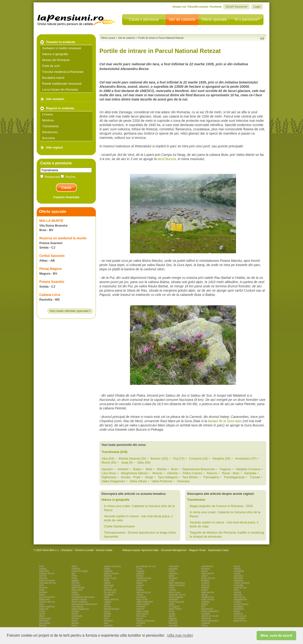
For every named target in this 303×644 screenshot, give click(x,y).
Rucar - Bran (231, 473)
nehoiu (237, 569)
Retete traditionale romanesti (62, 84)
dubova (108, 576)
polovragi (109, 585)
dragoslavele (240, 599)
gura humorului (47, 597)
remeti (75, 614)
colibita (108, 602)
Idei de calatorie (182, 20)
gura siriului (142, 614)
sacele (237, 573)
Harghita (221, 458)
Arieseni (123, 469)
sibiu (42, 604)
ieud (106, 623)
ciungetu (173, 578)
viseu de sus (240, 588)
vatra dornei (207, 573)
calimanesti (207, 566)
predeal (43, 592)
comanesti (142, 580)
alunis (237, 611)
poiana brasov (111, 573)
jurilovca (173, 621)
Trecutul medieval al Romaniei (63, 72)
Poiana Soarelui (52, 282)
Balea (137, 469)
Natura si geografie (55, 54)
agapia (75, 580)
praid (42, 590)
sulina (107, 604)
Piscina (68, 177)
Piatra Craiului (192, 473)
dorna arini (77, 590)
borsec (140, 576)
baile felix (44, 571)
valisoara (238, 580)
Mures (109, 462)
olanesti (238, 595)
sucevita (108, 625)
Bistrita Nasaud (132, 458)
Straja (149, 477)
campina (238, 614)
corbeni (75, 595)
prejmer (205, 588)
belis (42, 585)
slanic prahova (47, 607)
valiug (204, 595)
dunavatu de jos (177, 595)
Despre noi (179, 7)
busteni (75, 611)
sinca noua (174, 592)
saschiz (140, 609)
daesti (172, 616)
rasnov (43, 576)
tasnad (75, 623)
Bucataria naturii (53, 78)
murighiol (109, 595)
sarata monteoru (113, 566)
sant (106, 618)
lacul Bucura (167, 159)
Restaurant (51, 177)
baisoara (173, 573)
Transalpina (211, 477)
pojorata (173, 569)
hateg (107, 569)
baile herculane (47, 580)
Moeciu (157, 473)
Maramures (50, 132)
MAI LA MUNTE (51, 221)
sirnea (204, 625)
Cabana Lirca (50, 295)
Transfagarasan (234, 477)
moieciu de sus (47, 602)
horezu (108, 607)
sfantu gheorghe (210, 621)
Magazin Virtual (198, 550)
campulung (45, 618)
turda (172, 611)
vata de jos (239, 597)
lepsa (107, 580)
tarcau (140, 618)
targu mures (110, 578)
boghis (205, 604)
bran (41, 566)
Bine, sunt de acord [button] (276, 635)
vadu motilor (143, 604)
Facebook (216, 7)
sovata (42, 569)
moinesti (141, 607)
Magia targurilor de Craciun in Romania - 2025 (221, 506)
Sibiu (144, 462)
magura (140, 571)
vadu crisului (208, 599)
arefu (139, 625)
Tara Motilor (190, 477)
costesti (205, 583)
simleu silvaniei (242, 583)
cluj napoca (78, 607)
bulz (203, 607)
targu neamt (143, 611)
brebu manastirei (210, 611)
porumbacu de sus (146, 566)
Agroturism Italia (150, 550)
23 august (174, 607)
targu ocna (142, 599)
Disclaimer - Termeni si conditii (78, 550)
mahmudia (77, 616)
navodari (173, 625)
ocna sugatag (176, 597)
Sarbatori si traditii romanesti (62, 48)
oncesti (237, 592)
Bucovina (48, 138)
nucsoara (174, 566)
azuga (172, 614)
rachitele (141, 623)
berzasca (206, 618)
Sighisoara (109, 477)
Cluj (179, 458)
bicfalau (205, 580)
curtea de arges (80, 571)
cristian (237, 602)
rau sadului (239, 618)
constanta (239, 571)
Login (257, 7)
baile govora (208, 592)
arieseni (43, 578)
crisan (42, 611)
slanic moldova (79, 602)
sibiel (74, 566)
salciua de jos (144, 592)
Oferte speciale (214, 20)
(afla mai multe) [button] (180, 635)
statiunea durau (177, 585)
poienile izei (110, 590)
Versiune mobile (104, 550)
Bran (174, 469)
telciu (236, 590)
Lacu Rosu (109, 473)
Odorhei (173, 473)
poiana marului (79, 599)
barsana (205, 569)
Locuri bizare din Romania (60, 90)
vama (42, 595)
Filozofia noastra (198, 7)
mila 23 (108, 588)
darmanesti (207, 609)
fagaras (173, 618)
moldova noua (144, 578)
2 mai (139, 569)
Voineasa (183, 481)
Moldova (48, 120)
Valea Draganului (113, 481)
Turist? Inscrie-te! (236, 7)
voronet (75, 583)
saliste (107, 583)
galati (172, 576)
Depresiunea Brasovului (199, 469)
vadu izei (44, 609)
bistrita (107, 614)
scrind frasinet (241, 604)
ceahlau (205, 602)
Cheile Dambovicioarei (119, 526)
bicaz (139, 588)
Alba (108, 458)
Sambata (250, 473)
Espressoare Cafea (218, 550)
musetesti (239, 609)
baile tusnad (78, 588)
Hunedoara (246, 458)
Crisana (47, 114)
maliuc (205, 590)
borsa (74, 621)
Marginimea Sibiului (134, 473)
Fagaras (225, 469)
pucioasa (238, 576)
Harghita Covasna (248, 469)
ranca (42, 614)
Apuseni (107, 469)
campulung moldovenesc (85, 604)
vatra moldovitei (145, 602)
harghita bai (207, 597)
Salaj (127, 462)
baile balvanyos (177, 583)
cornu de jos (240, 616)
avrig (74, 578)
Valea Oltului (138, 481)
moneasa (141, 616)
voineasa (141, 597)
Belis (149, 469)
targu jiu (205, 585)
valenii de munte (210, 616)
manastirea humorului (83, 597)
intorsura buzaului (146, 621)
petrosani (44, 621)
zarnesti (43, 588)
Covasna (198, 458)
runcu (107, 611)
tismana (173, 623)
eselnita (76, 569)
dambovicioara (112, 609)
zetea (172, 604)
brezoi (237, 566)
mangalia (238, 585)
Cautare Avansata (66, 197)
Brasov (159, 458)
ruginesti (206, 623)
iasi (73, 573)
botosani (108, 621)
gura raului (45, 623)
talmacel (238, 578)
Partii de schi (51, 66)
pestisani (173, 599)
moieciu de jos (47, 573)
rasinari (140, 573)
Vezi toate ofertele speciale (70, 311)
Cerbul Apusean (52, 256)
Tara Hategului (168, 477)
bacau (204, 571)
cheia (74, 576)
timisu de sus (208, 578)
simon (172, 571)
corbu (172, 580)
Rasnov (212, 473)
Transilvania (50, 126)
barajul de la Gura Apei (225, 421)
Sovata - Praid (130, 477)
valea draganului (80, 609)
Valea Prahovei (162, 481)
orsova (75, 618)
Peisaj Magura (50, 269)
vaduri (204, 576)
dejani (140, 583)
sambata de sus (47, 583)
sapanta (108, 571)
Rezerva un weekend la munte (63, 238)
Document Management (174, 550)
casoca (140, 585)
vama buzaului (176, 602)
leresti (107, 616)
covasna (76, 585)
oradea (140, 590)
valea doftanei (111, 599)
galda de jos (240, 621)
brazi (107, 597)
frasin (74, 625)
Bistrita (162, 469)
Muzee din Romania (56, 60)
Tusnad (255, 477)
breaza (43, 625)
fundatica (238, 607)
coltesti (172, 590)
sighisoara (45, 599)
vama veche (175, 609)
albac (42, 616)
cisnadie (206, 614)
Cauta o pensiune (144, 20)
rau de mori (110, 592)
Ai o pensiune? (247, 20)
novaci (140, 595)
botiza (75, 592)
